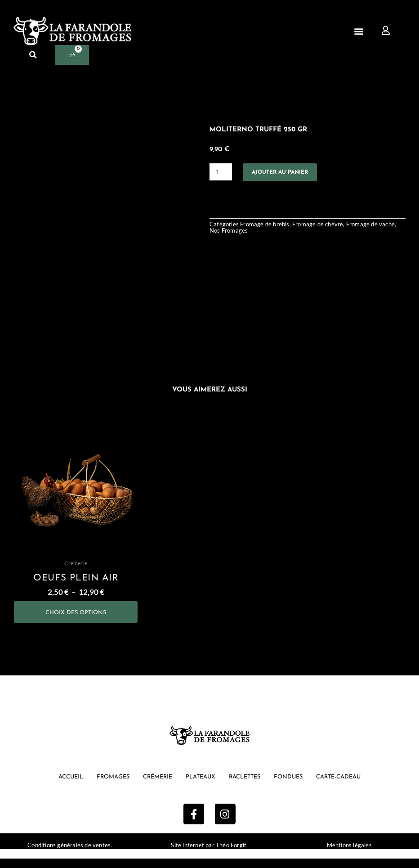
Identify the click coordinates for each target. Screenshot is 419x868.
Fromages (106, 786)
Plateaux (199, 786)
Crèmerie (153, 786)
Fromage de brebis (267, 226)
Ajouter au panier (288, 173)
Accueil (60, 786)
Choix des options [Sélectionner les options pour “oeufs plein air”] (76, 617)
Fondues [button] (294, 786)
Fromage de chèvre (323, 226)
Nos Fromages (249, 233)
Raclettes (247, 786)
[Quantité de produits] (222, 173)
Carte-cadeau (348, 786)
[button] (359, 31)
